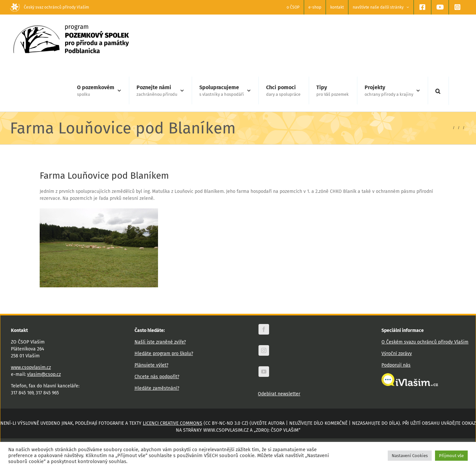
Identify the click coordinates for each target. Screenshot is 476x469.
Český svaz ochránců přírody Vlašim (49, 7)
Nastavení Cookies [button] (410, 456)
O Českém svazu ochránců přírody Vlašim (425, 342)
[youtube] (264, 372)
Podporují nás (396, 365)
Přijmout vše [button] (451, 456)
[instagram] (264, 350)
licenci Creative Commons (173, 423)
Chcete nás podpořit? (157, 377)
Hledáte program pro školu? (164, 354)
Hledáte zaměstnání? (157, 388)
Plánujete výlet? (151, 365)
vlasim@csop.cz (44, 374)
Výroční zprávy (397, 354)
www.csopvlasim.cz (31, 367)
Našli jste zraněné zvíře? (160, 342)
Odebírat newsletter (279, 394)
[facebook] (264, 329)
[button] (438, 91)
